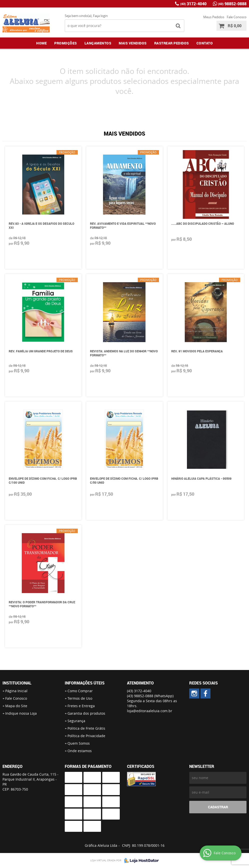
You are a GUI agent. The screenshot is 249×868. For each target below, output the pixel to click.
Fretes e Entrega (81, 706)
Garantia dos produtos (86, 713)
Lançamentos (98, 43)
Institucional (17, 683)
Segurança (76, 721)
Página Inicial (16, 691)
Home (41, 43)
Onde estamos (80, 751)
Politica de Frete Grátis (86, 728)
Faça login (100, 16)
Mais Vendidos (133, 43)
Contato (205, 43)
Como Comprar (80, 691)
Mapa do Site (16, 706)
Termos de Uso (80, 698)
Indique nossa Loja (21, 713)
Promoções (66, 43)
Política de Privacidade (86, 736)
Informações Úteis (85, 683)
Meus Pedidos (214, 17)
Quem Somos (79, 743)
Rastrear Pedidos (172, 43)
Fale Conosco (237, 17)
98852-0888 (232, 4)
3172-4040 (193, 4)
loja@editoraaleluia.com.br (150, 711)
